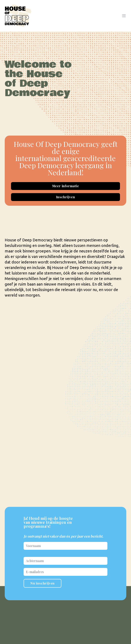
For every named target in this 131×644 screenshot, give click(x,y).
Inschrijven (66, 197)
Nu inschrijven (42, 583)
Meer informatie (66, 186)
